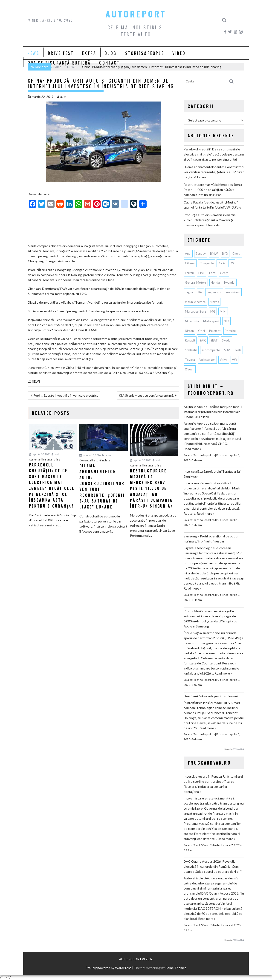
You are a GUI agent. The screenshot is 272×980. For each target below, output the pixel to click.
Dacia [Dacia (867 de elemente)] (222, 263)
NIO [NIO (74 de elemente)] (226, 321)
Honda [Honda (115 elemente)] (215, 282)
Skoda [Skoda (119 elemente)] (226, 340)
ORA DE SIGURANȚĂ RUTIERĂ (59, 63)
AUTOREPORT (136, 14)
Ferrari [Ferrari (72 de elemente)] (190, 273)
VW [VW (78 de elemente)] (234, 360)
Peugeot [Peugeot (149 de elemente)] (215, 331)
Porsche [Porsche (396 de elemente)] (230, 331)
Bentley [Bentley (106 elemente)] (201, 254)
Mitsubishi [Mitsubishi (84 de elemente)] (192, 321)
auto (62, 97)
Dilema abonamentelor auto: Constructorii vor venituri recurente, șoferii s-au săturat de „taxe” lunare (214, 172)
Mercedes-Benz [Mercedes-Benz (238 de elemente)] (195, 311)
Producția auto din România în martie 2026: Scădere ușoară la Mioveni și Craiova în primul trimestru (210, 220)
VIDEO (179, 53)
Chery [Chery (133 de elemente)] (236, 254)
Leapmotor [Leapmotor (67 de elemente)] (214, 292)
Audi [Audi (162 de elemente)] (188, 254)
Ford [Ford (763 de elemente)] (212, 273)
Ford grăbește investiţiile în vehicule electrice (66, 395)
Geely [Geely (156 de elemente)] (224, 273)
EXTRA (89, 53)
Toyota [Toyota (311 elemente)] (190, 360)
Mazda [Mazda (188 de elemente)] (214, 302)
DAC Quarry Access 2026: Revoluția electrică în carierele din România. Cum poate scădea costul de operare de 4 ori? (213, 866)
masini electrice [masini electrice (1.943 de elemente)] (195, 302)
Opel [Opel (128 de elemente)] (201, 331)
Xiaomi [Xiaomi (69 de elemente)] (190, 369)
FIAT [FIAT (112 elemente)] (202, 273)
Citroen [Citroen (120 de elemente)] (190, 263)
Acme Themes (176, 968)
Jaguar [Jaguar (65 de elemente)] (190, 292)
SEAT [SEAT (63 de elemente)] (214, 340)
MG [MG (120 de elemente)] (213, 311)
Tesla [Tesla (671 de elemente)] (238, 350)
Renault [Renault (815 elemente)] (190, 340)
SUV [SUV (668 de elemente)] (227, 350)
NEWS (33, 53)
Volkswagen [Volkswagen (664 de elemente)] (207, 360)
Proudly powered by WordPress (109, 968)
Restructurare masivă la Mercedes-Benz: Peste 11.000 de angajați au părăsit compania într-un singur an (213, 190)
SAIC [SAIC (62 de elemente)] (203, 340)
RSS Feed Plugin (239, 749)
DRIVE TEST (61, 53)
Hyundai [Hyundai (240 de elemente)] (230, 282)
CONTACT (110, 63)
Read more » (192, 449)
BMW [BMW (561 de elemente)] (214, 254)
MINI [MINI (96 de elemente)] (223, 311)
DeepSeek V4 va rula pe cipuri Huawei (211, 696)
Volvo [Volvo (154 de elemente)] (224, 360)
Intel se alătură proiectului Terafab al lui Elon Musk (212, 474)
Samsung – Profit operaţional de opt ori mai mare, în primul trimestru (211, 539)
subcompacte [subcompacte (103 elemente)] (211, 350)
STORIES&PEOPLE (145, 53)
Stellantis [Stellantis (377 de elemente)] (191, 350)
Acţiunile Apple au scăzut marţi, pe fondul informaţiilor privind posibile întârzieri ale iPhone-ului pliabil (213, 412)
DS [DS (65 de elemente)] (232, 263)
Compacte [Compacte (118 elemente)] (207, 263)
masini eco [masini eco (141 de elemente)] (233, 292)
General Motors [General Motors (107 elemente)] (196, 282)
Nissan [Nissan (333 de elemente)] (189, 331)
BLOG (111, 53)
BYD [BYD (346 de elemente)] (225, 254)
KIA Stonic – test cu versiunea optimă (146, 395)
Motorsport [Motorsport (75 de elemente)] (211, 321)
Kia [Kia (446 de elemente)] (200, 292)
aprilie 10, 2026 (40, 454)
